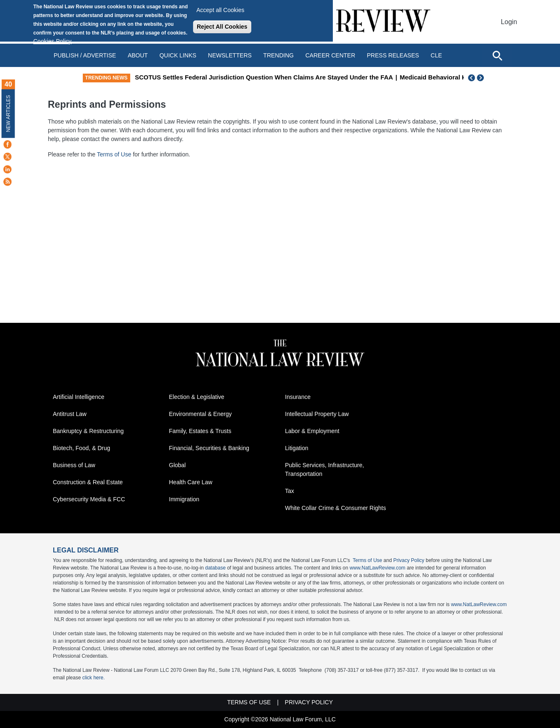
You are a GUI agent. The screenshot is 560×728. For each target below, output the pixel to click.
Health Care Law (191, 482)
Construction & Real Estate (88, 482)
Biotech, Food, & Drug (82, 448)
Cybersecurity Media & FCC (89, 499)
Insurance (298, 397)
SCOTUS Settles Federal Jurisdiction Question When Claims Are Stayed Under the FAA (307, 77)
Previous (472, 78)
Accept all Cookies (220, 10)
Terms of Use (115, 154)
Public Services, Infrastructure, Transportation (325, 469)
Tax (290, 491)
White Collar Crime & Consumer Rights (336, 508)
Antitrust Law (70, 414)
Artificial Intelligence (79, 397)
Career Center (330, 55)
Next (481, 78)
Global (177, 465)
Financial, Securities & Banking (209, 448)
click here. (94, 678)
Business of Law (74, 465)
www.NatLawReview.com (377, 568)
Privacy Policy (409, 560)
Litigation (297, 448)
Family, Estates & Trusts (200, 431)
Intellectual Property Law (317, 414)
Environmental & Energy (200, 414)
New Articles (8, 113)
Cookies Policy (52, 41)
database (215, 568)
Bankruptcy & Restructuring (88, 431)
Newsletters (230, 55)
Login (509, 22)
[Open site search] (497, 55)
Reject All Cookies (222, 27)
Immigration (184, 499)
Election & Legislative (197, 397)
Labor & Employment (312, 431)
